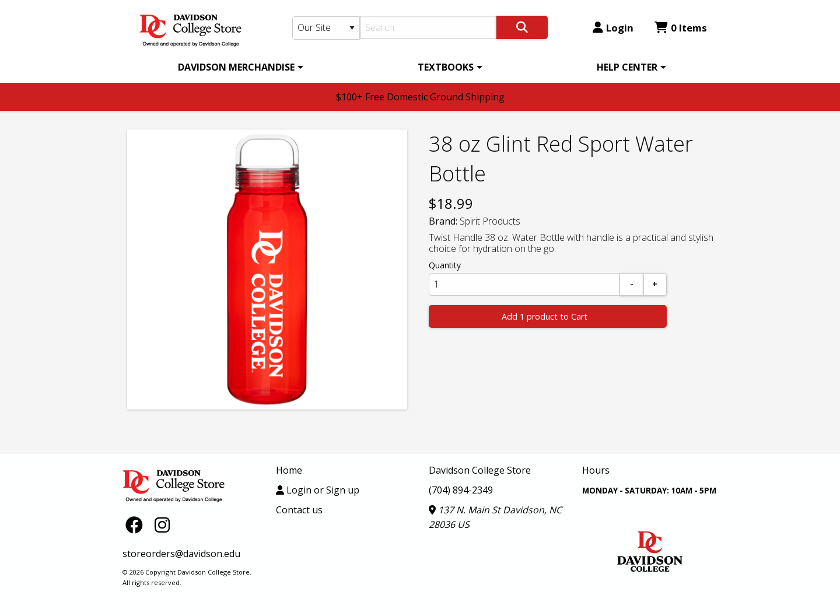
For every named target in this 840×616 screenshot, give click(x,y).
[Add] (655, 284)
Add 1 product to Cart (545, 316)
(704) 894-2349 (461, 490)
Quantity (445, 265)
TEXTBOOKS (446, 67)
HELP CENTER (627, 67)
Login (613, 28)
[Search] (428, 27)
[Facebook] (137, 524)
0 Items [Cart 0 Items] (681, 28)
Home (289, 470)
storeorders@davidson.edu (181, 554)
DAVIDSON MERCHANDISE (236, 67)
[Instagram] (162, 524)
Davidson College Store (480, 470)
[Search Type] (326, 28)
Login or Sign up (318, 490)
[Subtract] (632, 284)
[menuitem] (239, 67)
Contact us (299, 510)
